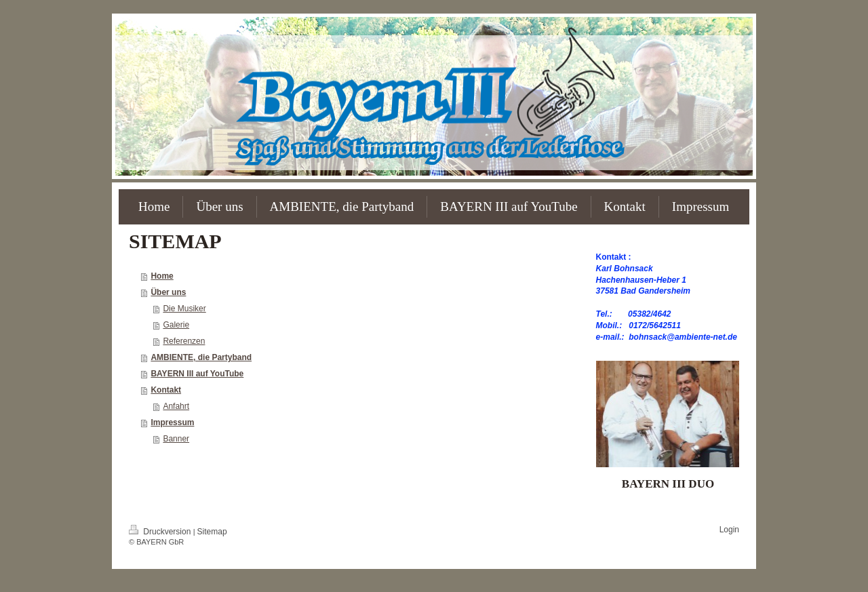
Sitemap (212, 532)
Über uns (168, 292)
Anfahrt (176, 406)
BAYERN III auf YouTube (197, 374)
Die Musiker (184, 309)
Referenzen (184, 341)
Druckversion (161, 532)
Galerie (176, 325)
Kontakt (166, 390)
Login (729, 530)
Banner (176, 439)
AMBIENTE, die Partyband (201, 357)
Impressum (172, 422)
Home (162, 276)
